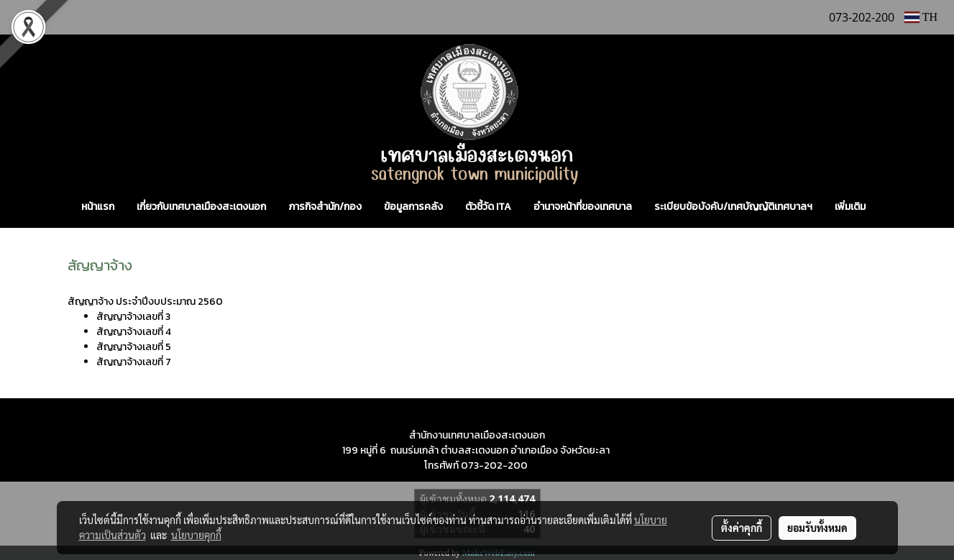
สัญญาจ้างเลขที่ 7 (134, 362)
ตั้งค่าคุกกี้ (742, 528)
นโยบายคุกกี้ (196, 535)
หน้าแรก (98, 207)
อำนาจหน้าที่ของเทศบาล (583, 207)
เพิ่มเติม (850, 207)
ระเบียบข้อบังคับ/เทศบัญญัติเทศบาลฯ (733, 207)
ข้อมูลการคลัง (413, 207)
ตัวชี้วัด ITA (488, 207)
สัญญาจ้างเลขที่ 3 (134, 317)
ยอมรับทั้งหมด (817, 528)
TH (921, 17)
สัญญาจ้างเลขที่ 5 (134, 347)
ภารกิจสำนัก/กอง (325, 207)
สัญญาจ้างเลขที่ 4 (134, 332)
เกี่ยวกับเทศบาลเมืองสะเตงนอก (201, 207)
